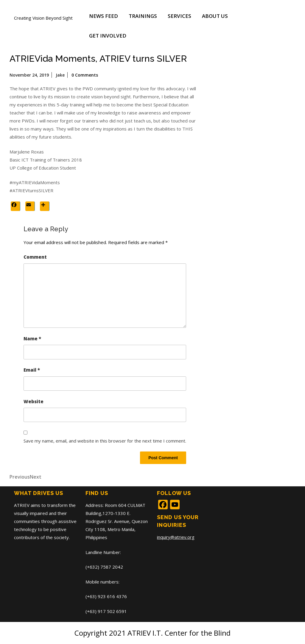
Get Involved (108, 36)
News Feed (104, 16)
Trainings (143, 16)
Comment (35, 257)
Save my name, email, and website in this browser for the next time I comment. (105, 441)
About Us (215, 16)
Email (32, 370)
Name (32, 339)
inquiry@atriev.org (176, 537)
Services (179, 16)
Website (34, 401)
